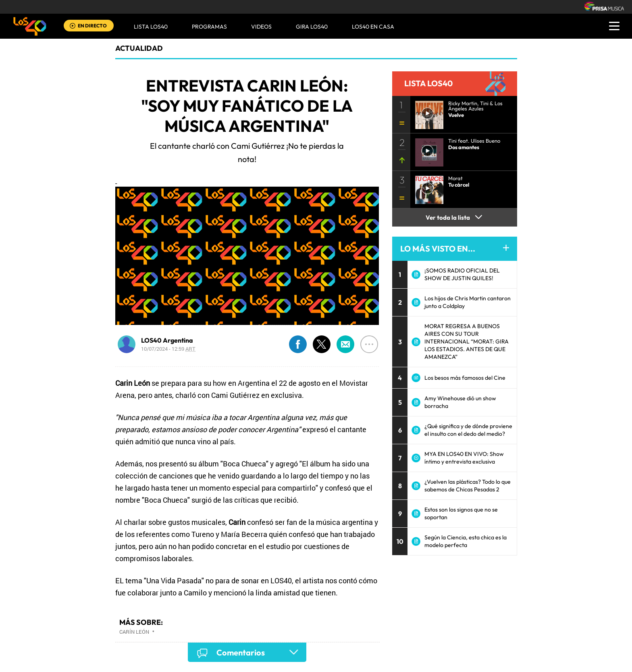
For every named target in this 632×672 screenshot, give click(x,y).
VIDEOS (261, 27)
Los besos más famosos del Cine (465, 378)
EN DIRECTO (92, 26)
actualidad (139, 48)
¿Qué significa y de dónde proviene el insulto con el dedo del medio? (468, 430)
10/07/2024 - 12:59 (168, 349)
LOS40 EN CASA (373, 27)
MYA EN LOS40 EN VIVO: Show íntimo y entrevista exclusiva (464, 458)
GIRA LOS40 (312, 27)
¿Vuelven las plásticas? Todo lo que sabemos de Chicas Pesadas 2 (468, 486)
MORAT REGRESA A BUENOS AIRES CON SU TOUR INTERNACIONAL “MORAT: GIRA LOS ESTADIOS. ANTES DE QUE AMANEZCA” (467, 341)
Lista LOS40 (151, 27)
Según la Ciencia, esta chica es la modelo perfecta (466, 541)
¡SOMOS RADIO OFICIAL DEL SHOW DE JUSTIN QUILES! (462, 274)
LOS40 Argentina (167, 340)
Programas (209, 27)
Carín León (134, 632)
